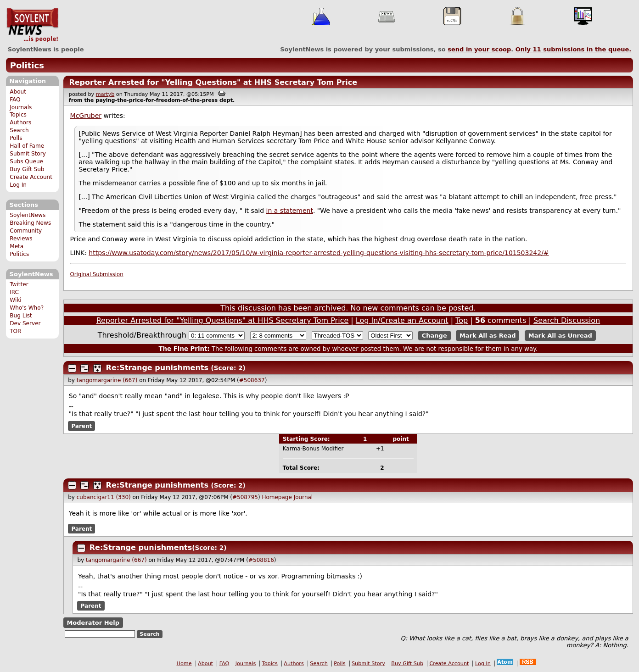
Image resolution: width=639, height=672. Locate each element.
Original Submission (97, 274)
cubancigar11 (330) (104, 497)
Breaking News (30, 223)
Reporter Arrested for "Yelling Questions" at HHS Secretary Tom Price (213, 82)
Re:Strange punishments (157, 368)
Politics (27, 65)
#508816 (261, 560)
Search (19, 130)
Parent (81, 426)
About (18, 92)
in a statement (290, 211)
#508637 (252, 380)
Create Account (31, 177)
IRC (14, 292)
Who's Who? (27, 308)
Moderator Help (93, 623)
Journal (303, 497)
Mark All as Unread (560, 336)
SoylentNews (32, 25)
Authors (20, 122)
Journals (21, 107)
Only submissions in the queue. (574, 49)
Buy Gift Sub (27, 169)
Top (462, 320)
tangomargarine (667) (107, 380)
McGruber (86, 116)
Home (184, 664)
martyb (105, 94)
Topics (18, 115)
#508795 (245, 497)
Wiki (15, 300)
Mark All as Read (488, 336)
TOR (15, 331)
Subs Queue (26, 161)
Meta (17, 246)
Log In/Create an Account (402, 320)
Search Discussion (567, 320)
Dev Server (25, 323)
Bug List (21, 316)
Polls (16, 138)
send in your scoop (479, 49)
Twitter (19, 284)
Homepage (277, 497)
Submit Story (28, 154)
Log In (18, 185)
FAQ (15, 100)
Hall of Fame (27, 146)
